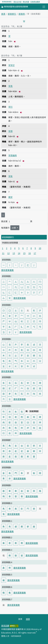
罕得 (10, 131)
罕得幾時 (13, 155)
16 (30, 253)
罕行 (10, 107)
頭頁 (28, 619)
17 (35, 253)
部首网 (22, 14)
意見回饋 (5, 626)
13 (14, 253)
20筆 (14, 228)
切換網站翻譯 (35, 2)
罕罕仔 (12, 65)
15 (24, 253)
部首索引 (12, 14)
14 (19, 253)
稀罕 (10, 197)
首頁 (3, 14)
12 (8, 253)
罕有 (10, 176)
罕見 (10, 86)
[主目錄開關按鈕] (44, 7)
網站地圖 (26, 2)
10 (40, 248)
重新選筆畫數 (7, 270)
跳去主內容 (18, 2)
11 (3, 253)
